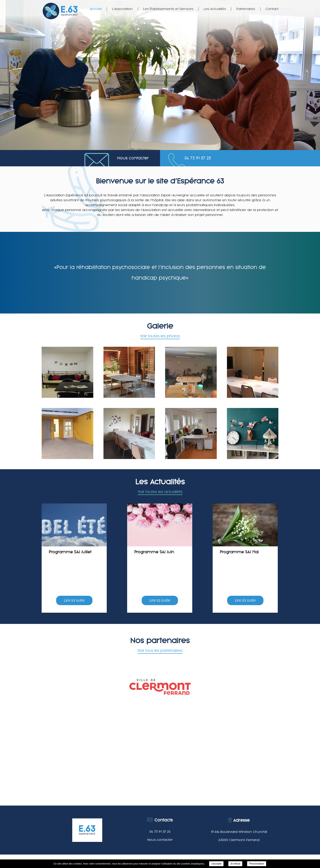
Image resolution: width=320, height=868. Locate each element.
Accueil (96, 9)
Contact (272, 9)
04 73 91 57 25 (198, 158)
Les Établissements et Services (168, 9)
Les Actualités (215, 9)
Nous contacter (133, 158)
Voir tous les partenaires (160, 651)
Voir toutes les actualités (160, 492)
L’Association (122, 9)
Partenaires (246, 9)
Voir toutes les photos (160, 336)
